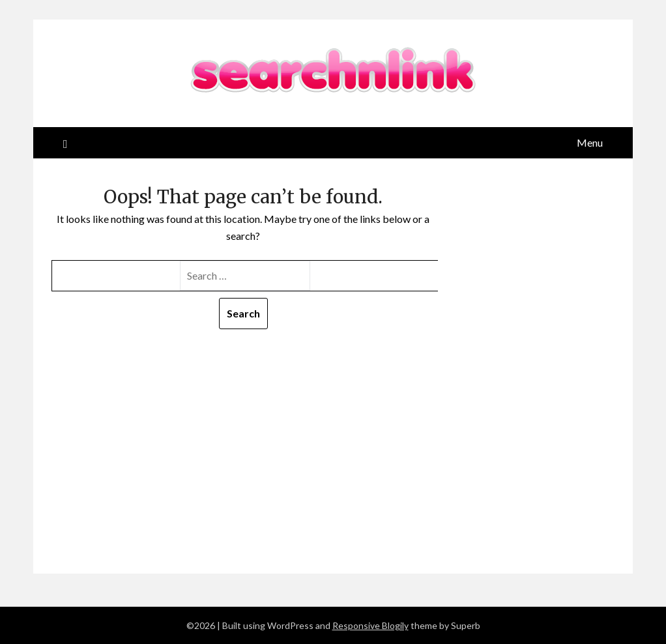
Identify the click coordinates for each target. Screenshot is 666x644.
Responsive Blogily (370, 625)
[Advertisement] (243, 427)
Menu (590, 142)
